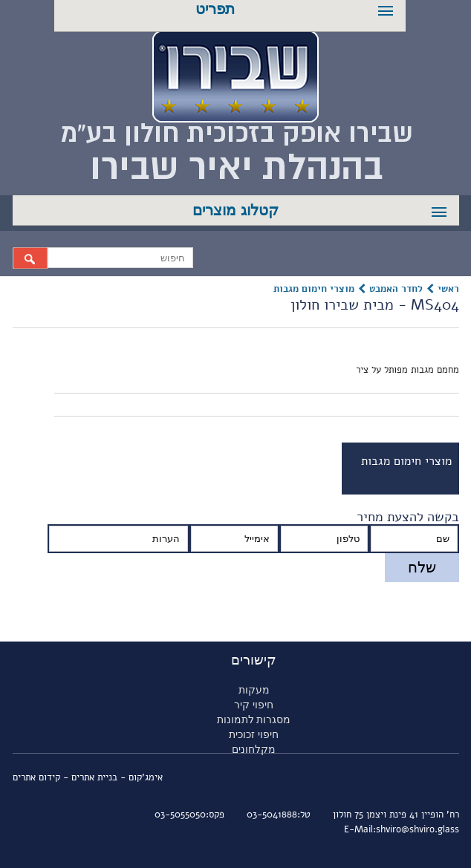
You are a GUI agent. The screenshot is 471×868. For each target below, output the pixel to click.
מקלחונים (254, 749)
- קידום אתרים (42, 777)
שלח (422, 567)
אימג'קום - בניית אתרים (117, 777)
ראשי (448, 289)
